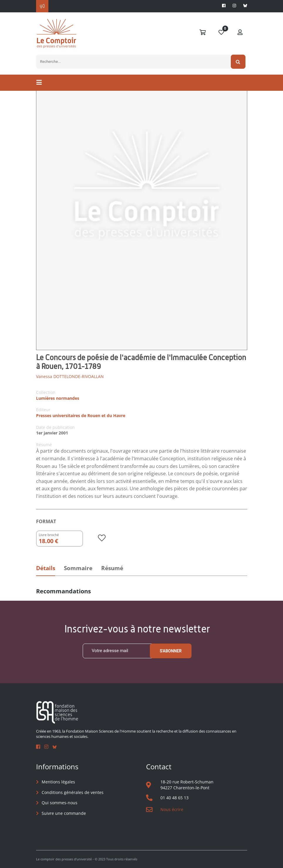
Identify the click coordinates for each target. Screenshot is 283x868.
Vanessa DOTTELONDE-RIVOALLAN (70, 376)
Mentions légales (58, 782)
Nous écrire (172, 809)
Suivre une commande (64, 813)
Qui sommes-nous (60, 803)
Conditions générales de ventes (73, 792)
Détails (46, 568)
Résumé (112, 568)
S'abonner (171, 651)
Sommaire (78, 568)
